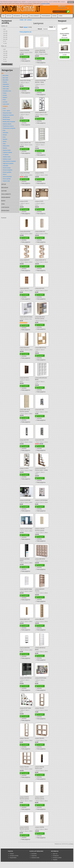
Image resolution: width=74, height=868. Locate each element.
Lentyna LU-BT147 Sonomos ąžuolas (40, 530)
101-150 (5, 31)
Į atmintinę (24, 59)
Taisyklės (55, 860)
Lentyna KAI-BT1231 (25, 113)
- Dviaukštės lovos (7, 91)
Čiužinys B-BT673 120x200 (64, 35)
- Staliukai (5, 148)
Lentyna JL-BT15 (24, 468)
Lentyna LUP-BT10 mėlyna (25, 560)
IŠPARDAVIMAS (5, 211)
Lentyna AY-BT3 (24, 201)
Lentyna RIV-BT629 (25, 173)
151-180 (5, 33)
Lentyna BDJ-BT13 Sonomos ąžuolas (40, 318)
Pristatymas (56, 856)
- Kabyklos (5, 97)
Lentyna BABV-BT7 (25, 260)
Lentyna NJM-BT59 (25, 648)
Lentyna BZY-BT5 (39, 440)
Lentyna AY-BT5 (39, 201)
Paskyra (12, 854)
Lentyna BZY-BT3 (39, 410)
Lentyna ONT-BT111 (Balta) (40, 649)
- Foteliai (4, 93)
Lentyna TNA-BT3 (40, 738)
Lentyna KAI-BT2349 (25, 500)
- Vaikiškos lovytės (7, 159)
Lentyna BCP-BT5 (40, 288)
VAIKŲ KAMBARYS (35, 16)
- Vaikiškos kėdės (6, 157)
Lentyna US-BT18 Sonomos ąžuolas (24, 828)
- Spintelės (5, 139)
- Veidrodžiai (5, 166)
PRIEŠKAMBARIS (46, 16)
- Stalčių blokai (6, 146)
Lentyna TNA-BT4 (24, 767)
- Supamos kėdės (6, 150)
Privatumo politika (57, 858)
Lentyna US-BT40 (39, 827)
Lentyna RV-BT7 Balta (25, 708)
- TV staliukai (5, 155)
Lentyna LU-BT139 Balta (41, 500)
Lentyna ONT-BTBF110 (26, 678)
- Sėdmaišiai (5, 133)
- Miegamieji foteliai (7, 113)
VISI (3, 16)
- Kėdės (4, 100)
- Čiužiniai (5, 82)
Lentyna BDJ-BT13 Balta (26, 317)
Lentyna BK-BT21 (24, 378)
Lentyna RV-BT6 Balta (41, 678)
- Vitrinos (4, 174)
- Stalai (4, 144)
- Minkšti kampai (6, 119)
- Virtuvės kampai (6, 168)
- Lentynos (5, 106)
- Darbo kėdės (6, 86)
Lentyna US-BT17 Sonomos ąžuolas (40, 798)
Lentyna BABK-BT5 (40, 232)
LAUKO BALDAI (5, 207)
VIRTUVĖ (9, 16)
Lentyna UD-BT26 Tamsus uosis (39, 768)
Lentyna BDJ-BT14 (25, 348)
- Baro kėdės (5, 75)
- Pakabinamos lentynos (8, 126)
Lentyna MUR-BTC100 (41, 113)
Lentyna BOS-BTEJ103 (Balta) (41, 379)
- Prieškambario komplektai (9, 128)
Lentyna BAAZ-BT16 (25, 232)
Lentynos (29, 20)
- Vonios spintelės (6, 179)
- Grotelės (5, 95)
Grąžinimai (34, 856)
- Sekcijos (5, 135)
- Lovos (4, 108)
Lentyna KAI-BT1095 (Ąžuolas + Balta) (40, 81)
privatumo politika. (45, 3)
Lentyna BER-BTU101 (41, 348)
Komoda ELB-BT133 (64, 53)
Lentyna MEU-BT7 (40, 619)
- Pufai (4, 130)
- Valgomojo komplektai (8, 163)
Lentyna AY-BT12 (39, 173)
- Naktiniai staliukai (7, 124)
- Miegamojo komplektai (8, 115)
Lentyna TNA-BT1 (40, 708)
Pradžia (22, 20)
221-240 (5, 39)
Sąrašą (26, 27)
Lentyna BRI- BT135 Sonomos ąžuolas (25, 411)
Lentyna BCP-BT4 (24, 288)
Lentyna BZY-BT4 (24, 440)
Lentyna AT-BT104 (24, 50)
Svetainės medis (35, 858)
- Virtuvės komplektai (7, 170)
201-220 (5, 37)
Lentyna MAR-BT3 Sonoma (40, 590)
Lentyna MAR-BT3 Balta (26, 589)
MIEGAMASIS (17, 16)
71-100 (5, 43)
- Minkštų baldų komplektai (9, 122)
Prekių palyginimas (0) (25, 32)
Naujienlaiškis (13, 858)
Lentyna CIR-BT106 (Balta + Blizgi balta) (40, 51)
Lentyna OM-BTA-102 (25, 143)
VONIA (60, 16)
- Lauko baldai (6, 104)
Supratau (71, 2)
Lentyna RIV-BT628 (40, 143)
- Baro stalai (5, 78)
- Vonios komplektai (7, 177)
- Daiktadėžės (5, 84)
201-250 (5, 57)
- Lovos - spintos (6, 111)
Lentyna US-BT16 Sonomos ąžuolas (24, 798)
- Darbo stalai (5, 89)
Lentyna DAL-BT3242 (25, 81)
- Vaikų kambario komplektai (9, 161)
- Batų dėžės (5, 80)
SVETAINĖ (25, 16)
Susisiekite (34, 854)
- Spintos (4, 141)
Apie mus (55, 854)
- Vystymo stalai (6, 181)
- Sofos (4, 137)
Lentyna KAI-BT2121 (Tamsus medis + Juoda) (41, 469)
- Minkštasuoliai (6, 117)
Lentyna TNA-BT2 (24, 738)
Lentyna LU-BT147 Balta (26, 529)
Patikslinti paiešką (7, 64)
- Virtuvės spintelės (7, 172)
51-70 (5, 41)
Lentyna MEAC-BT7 (25, 619)
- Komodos (5, 102)
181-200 (5, 35)
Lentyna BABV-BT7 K (40, 260)
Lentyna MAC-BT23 (40, 559)
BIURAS (54, 16)
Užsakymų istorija (14, 856)
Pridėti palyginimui (26, 61)
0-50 (4, 29)
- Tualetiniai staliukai (7, 152)
